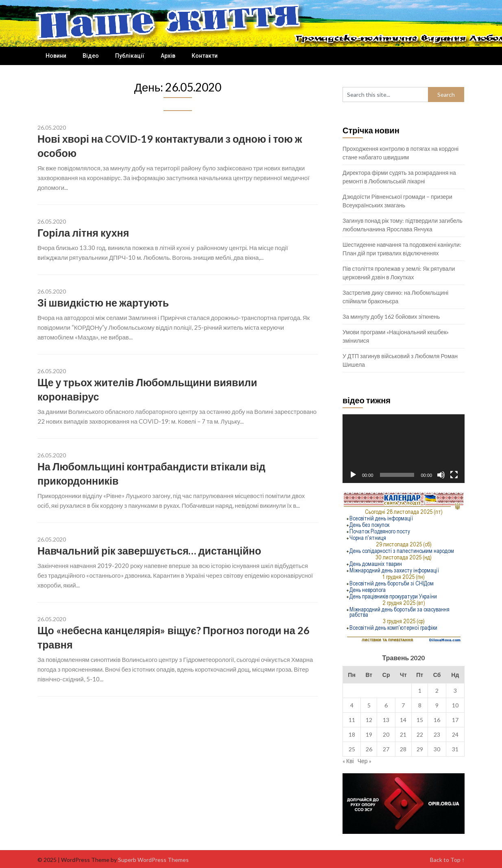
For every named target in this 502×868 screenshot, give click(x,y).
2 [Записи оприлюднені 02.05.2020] (437, 691)
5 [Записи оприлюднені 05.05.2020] (369, 705)
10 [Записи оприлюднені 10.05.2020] (455, 705)
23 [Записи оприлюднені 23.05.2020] (437, 734)
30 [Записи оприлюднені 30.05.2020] (437, 749)
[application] (404, 449)
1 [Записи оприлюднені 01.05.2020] (420, 691)
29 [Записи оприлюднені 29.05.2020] (420, 749)
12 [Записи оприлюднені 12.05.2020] (369, 720)
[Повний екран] (454, 475)
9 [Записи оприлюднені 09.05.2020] (437, 705)
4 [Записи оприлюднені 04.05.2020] (352, 705)
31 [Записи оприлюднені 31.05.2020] (455, 749)
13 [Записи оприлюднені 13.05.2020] (386, 720)
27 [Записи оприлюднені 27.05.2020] (386, 749)
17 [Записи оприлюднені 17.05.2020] (455, 720)
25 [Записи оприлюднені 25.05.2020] (352, 749)
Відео (91, 56)
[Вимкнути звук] (441, 475)
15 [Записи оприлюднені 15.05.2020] (420, 720)
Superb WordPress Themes (153, 860)
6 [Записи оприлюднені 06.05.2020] (386, 705)
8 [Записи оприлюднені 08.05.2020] (420, 705)
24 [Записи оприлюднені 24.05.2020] (455, 734)
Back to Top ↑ (447, 860)
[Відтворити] (353, 475)
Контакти (205, 56)
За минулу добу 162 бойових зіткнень (391, 317)
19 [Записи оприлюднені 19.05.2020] (369, 734)
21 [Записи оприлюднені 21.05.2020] (403, 734)
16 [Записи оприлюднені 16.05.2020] (437, 720)
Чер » (364, 761)
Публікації (130, 56)
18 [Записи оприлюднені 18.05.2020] (352, 734)
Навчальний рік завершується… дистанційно (149, 550)
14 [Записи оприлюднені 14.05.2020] (403, 720)
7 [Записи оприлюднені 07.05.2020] (403, 705)
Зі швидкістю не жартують (103, 302)
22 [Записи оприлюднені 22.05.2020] (420, 734)
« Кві (348, 761)
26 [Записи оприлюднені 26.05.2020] (369, 749)
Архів (168, 56)
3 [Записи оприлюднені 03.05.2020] (455, 691)
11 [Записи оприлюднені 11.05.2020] (352, 720)
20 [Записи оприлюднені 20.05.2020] (386, 734)
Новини (56, 56)
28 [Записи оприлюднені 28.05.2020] (403, 749)
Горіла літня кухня (83, 233)
